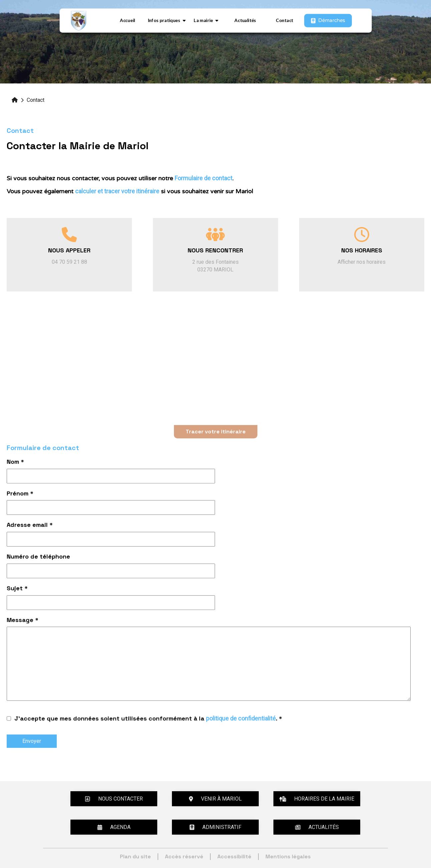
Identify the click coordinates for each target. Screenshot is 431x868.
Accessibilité (234, 857)
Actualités (245, 20)
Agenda (114, 827)
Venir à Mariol (215, 799)
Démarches (328, 21)
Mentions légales (288, 857)
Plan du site (135, 857)
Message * (23, 621)
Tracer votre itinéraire (216, 432)
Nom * (15, 463)
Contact (284, 20)
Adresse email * (30, 526)
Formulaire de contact (203, 178)
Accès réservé (184, 857)
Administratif (215, 827)
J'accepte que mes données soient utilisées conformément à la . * (148, 720)
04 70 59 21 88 (69, 262)
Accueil (127, 20)
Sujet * (17, 589)
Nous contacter (114, 799)
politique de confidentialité (241, 720)
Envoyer (32, 742)
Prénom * (20, 495)
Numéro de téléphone (38, 558)
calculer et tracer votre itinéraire (117, 191)
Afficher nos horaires (362, 262)
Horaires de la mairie (317, 799)
